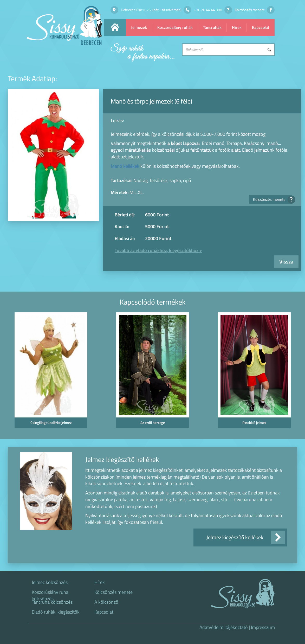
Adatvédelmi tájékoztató (224, 627)
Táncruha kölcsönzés (52, 602)
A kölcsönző (106, 602)
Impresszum (263, 627)
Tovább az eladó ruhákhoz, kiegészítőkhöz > (158, 250)
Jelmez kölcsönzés (50, 582)
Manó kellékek (125, 166)
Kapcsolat (261, 27)
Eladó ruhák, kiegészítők (56, 612)
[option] (51, 372)
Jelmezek (139, 27)
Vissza (286, 262)
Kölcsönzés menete (272, 199)
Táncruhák (212, 27)
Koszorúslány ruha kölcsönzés (50, 594)
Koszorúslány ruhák (175, 27)
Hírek (237, 27)
